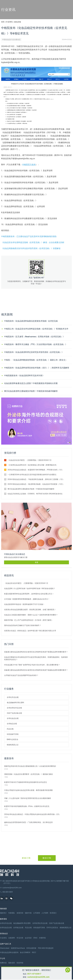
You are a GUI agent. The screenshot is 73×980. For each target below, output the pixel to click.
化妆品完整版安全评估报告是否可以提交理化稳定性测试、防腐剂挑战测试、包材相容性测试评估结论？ (36, 658)
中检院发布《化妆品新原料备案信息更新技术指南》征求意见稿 (31, 321)
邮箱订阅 (26, 858)
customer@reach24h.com (38, 977)
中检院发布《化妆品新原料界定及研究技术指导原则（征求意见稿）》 (34, 352)
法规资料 (12, 938)
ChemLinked (5, 948)
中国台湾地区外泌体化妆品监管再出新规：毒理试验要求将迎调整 (28, 790)
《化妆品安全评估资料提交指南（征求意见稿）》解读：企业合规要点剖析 (33, 242)
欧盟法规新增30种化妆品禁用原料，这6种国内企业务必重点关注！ (29, 594)
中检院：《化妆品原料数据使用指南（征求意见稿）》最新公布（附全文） (36, 360)
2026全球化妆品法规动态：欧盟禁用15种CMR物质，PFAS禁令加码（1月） (35, 470)
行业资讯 (9, 22)
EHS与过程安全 (13, 739)
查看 (37, 562)
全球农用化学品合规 (14, 708)
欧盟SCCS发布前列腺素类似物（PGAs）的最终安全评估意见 (27, 806)
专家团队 (12, 913)
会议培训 (28, 938)
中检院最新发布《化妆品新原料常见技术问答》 (24, 376)
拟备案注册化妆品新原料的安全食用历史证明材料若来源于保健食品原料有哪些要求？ (36, 670)
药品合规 (10, 729)
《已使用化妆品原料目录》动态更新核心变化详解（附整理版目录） (33, 465)
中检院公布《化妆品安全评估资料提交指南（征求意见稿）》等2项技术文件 (36, 329)
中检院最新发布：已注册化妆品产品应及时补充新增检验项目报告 (29, 236)
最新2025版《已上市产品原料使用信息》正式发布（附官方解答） (29, 620)
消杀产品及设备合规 (14, 713)
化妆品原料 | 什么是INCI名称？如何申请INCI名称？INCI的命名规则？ (30, 588)
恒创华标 (20, 963)
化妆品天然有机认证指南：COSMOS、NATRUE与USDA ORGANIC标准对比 (35, 494)
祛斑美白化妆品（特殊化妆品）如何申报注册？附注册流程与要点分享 (30, 631)
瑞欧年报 (28, 913)
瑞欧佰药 (12, 963)
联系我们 (53, 913)
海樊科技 (3, 963)
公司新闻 (37, 913)
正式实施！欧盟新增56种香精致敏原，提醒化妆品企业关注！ (27, 599)
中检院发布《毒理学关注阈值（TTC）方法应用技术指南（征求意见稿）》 (36, 344)
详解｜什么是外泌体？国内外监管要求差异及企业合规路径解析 (28, 798)
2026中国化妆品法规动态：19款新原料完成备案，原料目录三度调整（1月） (36, 479)
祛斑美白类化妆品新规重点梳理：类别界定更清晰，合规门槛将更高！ (30, 610)
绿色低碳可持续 (13, 734)
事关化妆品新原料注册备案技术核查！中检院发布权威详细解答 (31, 391)
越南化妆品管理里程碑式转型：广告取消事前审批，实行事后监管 (28, 822)
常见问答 (20, 938)
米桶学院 (42, 938)
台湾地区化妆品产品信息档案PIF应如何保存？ (21, 675)
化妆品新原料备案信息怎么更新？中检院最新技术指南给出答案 (31, 383)
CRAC (35, 938)
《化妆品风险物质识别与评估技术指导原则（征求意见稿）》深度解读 (31, 248)
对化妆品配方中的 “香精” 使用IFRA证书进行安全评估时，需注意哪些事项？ (32, 665)
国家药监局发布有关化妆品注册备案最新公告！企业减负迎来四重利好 (30, 766)
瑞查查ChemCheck (18, 948)
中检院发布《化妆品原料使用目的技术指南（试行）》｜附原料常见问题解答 (37, 368)
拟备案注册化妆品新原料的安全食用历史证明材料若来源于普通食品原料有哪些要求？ (36, 652)
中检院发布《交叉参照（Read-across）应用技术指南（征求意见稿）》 (34, 337)
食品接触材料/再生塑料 (15, 703)
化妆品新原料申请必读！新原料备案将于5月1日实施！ (24, 604)
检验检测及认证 (13, 745)
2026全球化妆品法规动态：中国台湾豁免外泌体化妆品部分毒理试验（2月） (32, 814)
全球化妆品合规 (13, 718)
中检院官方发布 (29, 165)
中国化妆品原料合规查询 (9, 952)
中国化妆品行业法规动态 (11, 40)
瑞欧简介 (3, 913)
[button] (68, 443)
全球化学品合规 (13, 697)
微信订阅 (47, 858)
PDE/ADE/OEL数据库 (46, 948)
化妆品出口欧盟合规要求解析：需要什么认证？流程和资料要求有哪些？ (31, 615)
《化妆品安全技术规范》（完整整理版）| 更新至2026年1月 (30, 460)
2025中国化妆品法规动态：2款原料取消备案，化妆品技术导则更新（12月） (36, 484)
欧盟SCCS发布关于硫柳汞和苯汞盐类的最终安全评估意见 (26, 782)
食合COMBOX (25, 952)
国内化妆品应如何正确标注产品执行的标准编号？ (23, 625)
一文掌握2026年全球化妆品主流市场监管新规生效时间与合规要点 (32, 475)
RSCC (34, 952)
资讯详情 (18, 22)
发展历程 (20, 913)
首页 (3, 22)
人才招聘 (45, 913)
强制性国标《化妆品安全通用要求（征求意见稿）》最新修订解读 (28, 774)
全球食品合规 (12, 724)
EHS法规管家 (31, 948)
